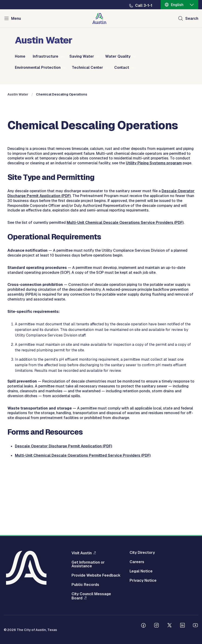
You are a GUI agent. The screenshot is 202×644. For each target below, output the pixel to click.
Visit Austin (82, 553)
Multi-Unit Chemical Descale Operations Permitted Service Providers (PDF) (83, 519)
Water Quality (118, 56)
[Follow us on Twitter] (169, 626)
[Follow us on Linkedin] (182, 626)
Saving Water (82, 56)
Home (20, 56)
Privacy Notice (143, 581)
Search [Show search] (192, 18)
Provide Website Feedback (96, 575)
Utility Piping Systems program (154, 226)
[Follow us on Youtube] (195, 626)
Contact (122, 68)
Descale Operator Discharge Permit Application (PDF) (64, 509)
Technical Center (87, 68)
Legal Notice (141, 571)
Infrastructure (46, 56)
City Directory (142, 553)
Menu (16, 18)
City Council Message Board (91, 596)
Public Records (85, 585)
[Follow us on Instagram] (156, 626)
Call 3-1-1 (144, 6)
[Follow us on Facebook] (143, 626)
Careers (137, 562)
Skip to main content (19, 0)
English (177, 5)
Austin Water (18, 158)
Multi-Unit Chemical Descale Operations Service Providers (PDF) (125, 286)
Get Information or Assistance (88, 564)
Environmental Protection (38, 68)
